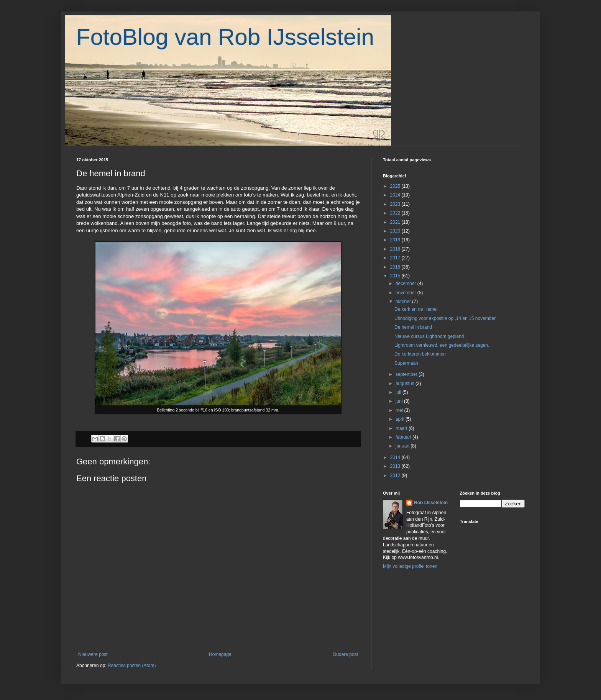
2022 (396, 213)
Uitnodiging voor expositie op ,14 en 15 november (445, 318)
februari (404, 437)
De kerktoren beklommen (420, 354)
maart (402, 428)
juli (399, 392)
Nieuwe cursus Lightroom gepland (429, 336)
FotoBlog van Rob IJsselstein (225, 37)
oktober (404, 302)
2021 (396, 222)
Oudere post (345, 654)
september (407, 374)
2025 (396, 186)
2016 (396, 267)
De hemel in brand (413, 327)
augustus (406, 384)
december (406, 284)
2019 (396, 240)
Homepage (220, 654)
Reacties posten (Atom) (132, 666)
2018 (396, 249)
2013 (396, 466)
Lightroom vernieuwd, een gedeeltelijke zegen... (443, 345)
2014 (396, 457)
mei (400, 410)
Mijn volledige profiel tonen (410, 566)
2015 (396, 276)
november (406, 293)
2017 (396, 258)
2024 (396, 195)
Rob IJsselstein (431, 503)
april (401, 419)
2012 (396, 475)
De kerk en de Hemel (416, 309)
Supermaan (406, 363)
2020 (396, 231)
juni (400, 401)
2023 (396, 204)
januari (403, 446)
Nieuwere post (93, 654)
